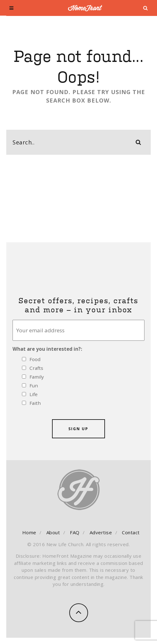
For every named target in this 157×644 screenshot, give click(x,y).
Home (29, 532)
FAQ (75, 532)
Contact (131, 532)
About (53, 532)
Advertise (101, 532)
